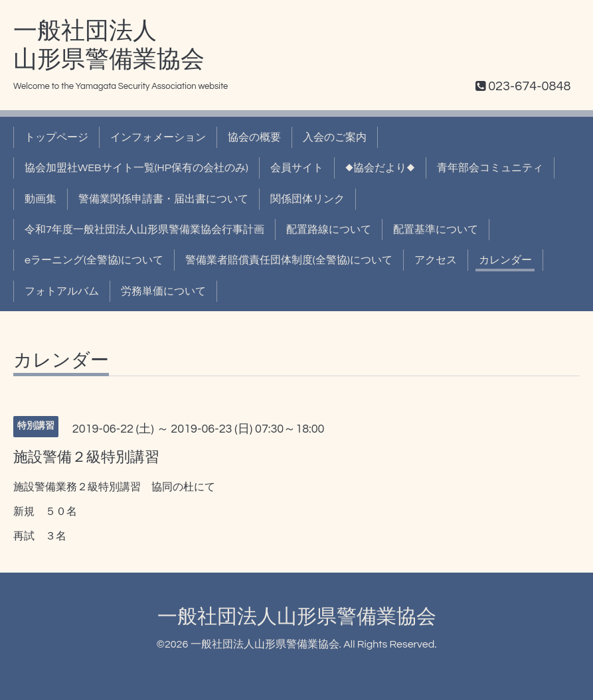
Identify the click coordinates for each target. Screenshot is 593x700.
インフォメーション (158, 137)
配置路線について (329, 230)
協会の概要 (254, 137)
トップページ (56, 137)
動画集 (41, 199)
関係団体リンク (307, 199)
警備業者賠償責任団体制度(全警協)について (289, 260)
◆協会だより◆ (380, 168)
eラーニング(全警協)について (94, 260)
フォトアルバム (62, 291)
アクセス (436, 260)
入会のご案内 (335, 137)
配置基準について (436, 230)
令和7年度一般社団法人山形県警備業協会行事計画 (144, 230)
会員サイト (297, 168)
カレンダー (505, 260)
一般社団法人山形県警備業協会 (297, 617)
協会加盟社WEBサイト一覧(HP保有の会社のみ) (136, 168)
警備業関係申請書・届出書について (163, 199)
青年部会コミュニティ (490, 168)
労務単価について (163, 291)
